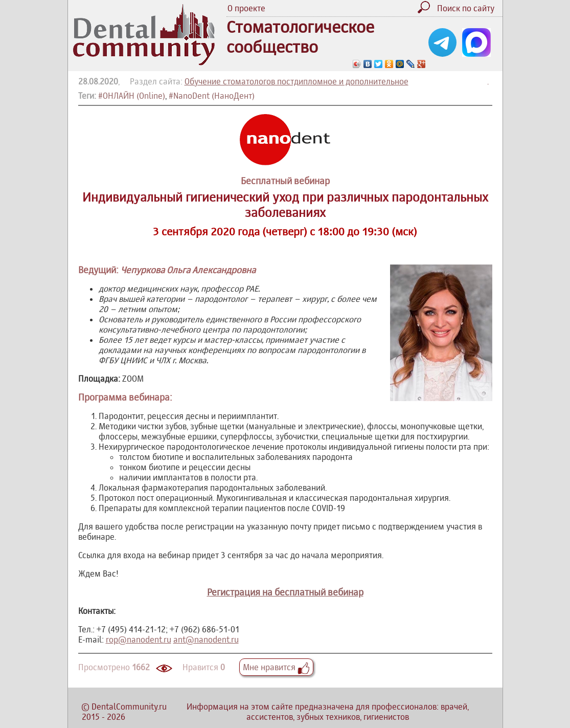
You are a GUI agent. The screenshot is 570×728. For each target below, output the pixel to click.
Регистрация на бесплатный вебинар (285, 592)
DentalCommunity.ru (129, 707)
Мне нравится (276, 667)
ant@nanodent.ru (206, 639)
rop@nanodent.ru (139, 639)
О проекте (246, 8)
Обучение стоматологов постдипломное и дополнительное (297, 81)
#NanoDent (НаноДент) (212, 96)
